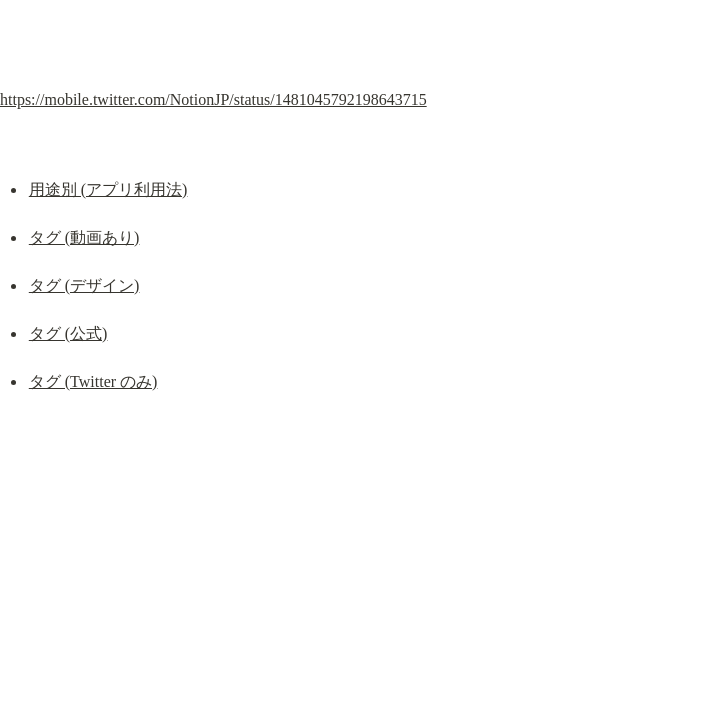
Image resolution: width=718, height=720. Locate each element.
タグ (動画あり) (84, 237)
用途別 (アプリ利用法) (108, 189)
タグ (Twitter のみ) (93, 381)
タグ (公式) (68, 333)
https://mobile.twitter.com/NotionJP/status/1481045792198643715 (213, 99)
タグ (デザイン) (84, 285)
